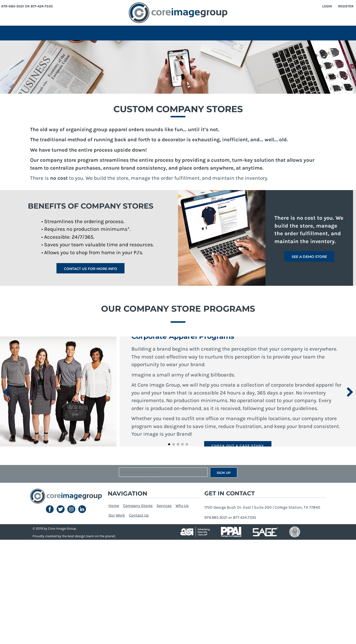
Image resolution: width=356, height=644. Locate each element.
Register (346, 6)
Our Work (117, 515)
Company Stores (138, 506)
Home (114, 506)
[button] (50, 509)
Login (327, 6)
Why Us (182, 506)
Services (164, 506)
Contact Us (139, 515)
